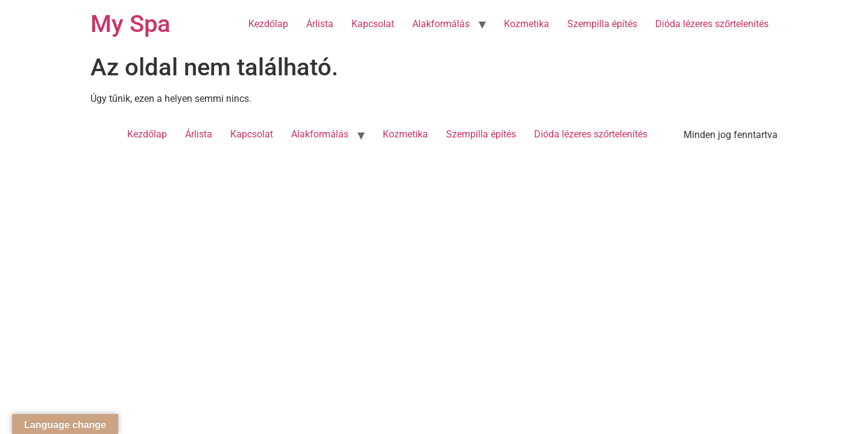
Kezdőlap (268, 24)
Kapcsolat (373, 24)
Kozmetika (527, 24)
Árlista (320, 24)
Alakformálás (441, 24)
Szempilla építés (602, 24)
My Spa (131, 24)
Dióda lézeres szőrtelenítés (712, 24)
